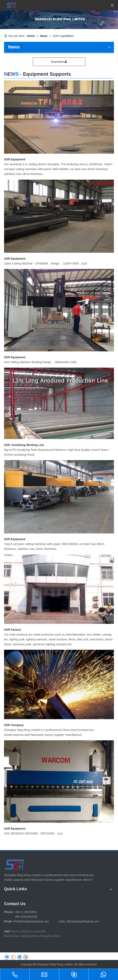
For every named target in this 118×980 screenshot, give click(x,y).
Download (59, 62)
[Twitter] (26, 957)
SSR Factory (12, 630)
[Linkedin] (19, 957)
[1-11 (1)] (59, 20)
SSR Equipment (15, 159)
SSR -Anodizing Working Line (24, 445)
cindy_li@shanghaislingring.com (79, 921)
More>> (88, 880)
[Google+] (13, 957)
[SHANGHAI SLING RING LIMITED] (15, 864)
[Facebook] (7, 957)
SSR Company (14, 725)
